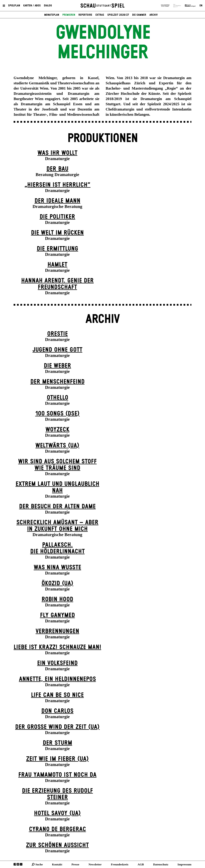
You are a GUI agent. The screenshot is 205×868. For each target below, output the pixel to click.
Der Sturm (57, 743)
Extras (100, 15)
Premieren (69, 15)
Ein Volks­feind (57, 663)
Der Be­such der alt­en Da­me (57, 507)
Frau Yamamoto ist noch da (57, 775)
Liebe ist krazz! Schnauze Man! (57, 647)
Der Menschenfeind (57, 382)
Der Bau (57, 169)
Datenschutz (161, 864)
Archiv (154, 15)
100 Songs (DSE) (57, 414)
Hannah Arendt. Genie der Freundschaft (57, 284)
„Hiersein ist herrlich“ (57, 185)
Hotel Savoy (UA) (57, 813)
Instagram (18, 864)
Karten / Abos (32, 6)
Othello (57, 398)
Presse (75, 864)
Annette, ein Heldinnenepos (57, 679)
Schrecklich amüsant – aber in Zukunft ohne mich (57, 526)
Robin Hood (57, 599)
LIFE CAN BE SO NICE (57, 695)
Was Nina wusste (57, 568)
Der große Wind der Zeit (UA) (57, 727)
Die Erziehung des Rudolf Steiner (57, 794)
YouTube (21, 864)
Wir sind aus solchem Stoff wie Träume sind (57, 465)
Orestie (57, 334)
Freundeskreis (120, 864)
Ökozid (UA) (57, 583)
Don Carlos (57, 711)
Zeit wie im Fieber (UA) (57, 759)
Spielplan (14, 6)
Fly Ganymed (57, 615)
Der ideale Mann (57, 201)
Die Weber (57, 366)
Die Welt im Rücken (57, 233)
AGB (141, 864)
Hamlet (57, 265)
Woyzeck (57, 430)
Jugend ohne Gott (57, 350)
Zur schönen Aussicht (57, 845)
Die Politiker (57, 217)
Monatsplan (52, 15)
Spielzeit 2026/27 (118, 15)
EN (201, 6)
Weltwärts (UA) (57, 446)
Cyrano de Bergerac (57, 829)
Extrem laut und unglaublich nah (57, 487)
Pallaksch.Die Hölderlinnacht (57, 548)
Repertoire (85, 15)
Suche (39, 864)
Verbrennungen (57, 631)
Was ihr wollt (57, 153)
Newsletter (95, 864)
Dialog (48, 6)
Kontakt (57, 864)
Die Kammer (139, 15)
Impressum (184, 864)
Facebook (15, 864)
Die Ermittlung (57, 249)
